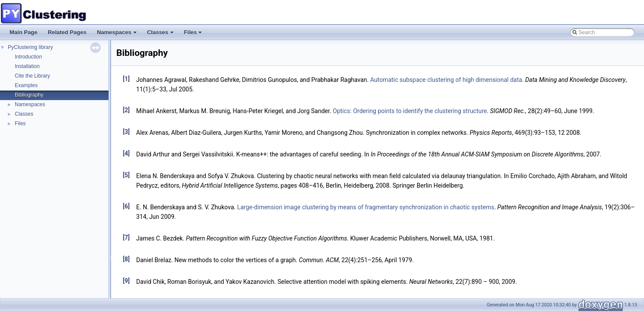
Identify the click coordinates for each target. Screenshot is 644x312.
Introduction (28, 57)
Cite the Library (32, 76)
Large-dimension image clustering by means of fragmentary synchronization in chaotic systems (365, 207)
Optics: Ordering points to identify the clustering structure (410, 111)
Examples (26, 85)
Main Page (23, 32)
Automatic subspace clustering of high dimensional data (446, 80)
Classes (161, 35)
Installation (27, 66)
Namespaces (117, 35)
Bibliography (29, 95)
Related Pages (67, 32)
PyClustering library (30, 47)
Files (194, 35)
